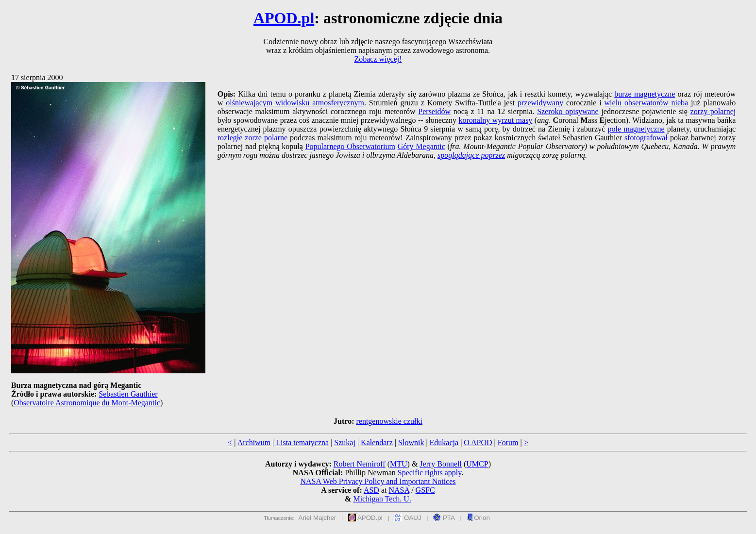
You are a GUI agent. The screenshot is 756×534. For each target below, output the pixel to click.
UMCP (477, 464)
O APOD (478, 442)
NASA (399, 490)
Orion (479, 518)
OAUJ (408, 518)
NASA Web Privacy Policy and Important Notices (378, 481)
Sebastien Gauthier (128, 394)
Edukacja (444, 442)
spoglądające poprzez (471, 155)
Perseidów (434, 111)
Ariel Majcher (318, 518)
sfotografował (646, 138)
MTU (399, 464)
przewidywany (540, 103)
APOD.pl (284, 18)
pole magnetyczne (636, 129)
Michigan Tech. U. (382, 499)
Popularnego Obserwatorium (350, 146)
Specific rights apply (429, 473)
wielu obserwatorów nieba (647, 103)
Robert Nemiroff (360, 464)
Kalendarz (377, 442)
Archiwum (254, 442)
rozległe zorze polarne (252, 138)
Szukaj (345, 442)
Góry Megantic (421, 146)
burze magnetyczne (645, 94)
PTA (444, 518)
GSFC (425, 490)
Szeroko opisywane (568, 111)
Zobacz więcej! (378, 59)
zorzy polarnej (713, 111)
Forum (508, 442)
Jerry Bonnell (441, 464)
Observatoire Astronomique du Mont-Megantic (87, 403)
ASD (371, 490)
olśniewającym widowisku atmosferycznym (295, 103)
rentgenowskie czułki (389, 421)
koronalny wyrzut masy (495, 120)
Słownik (411, 442)
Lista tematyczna (302, 442)
